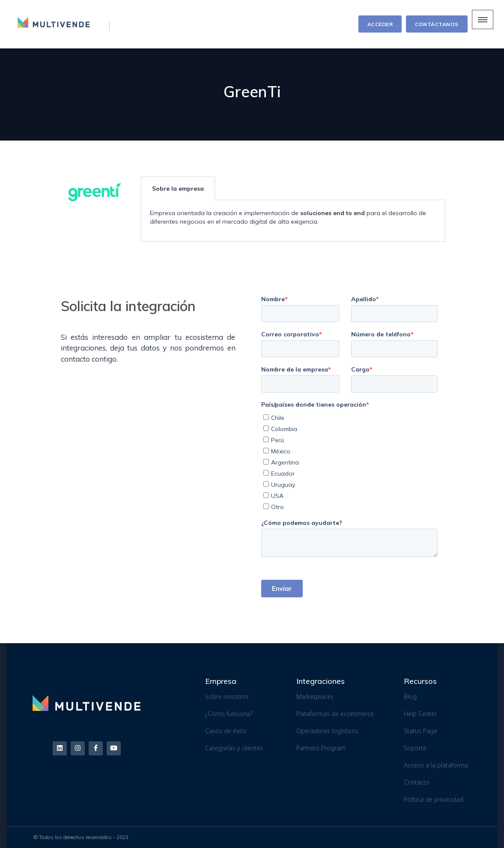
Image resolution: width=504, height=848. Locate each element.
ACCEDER (380, 24)
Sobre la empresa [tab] (178, 189)
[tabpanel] (293, 221)
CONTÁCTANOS (437, 24)
